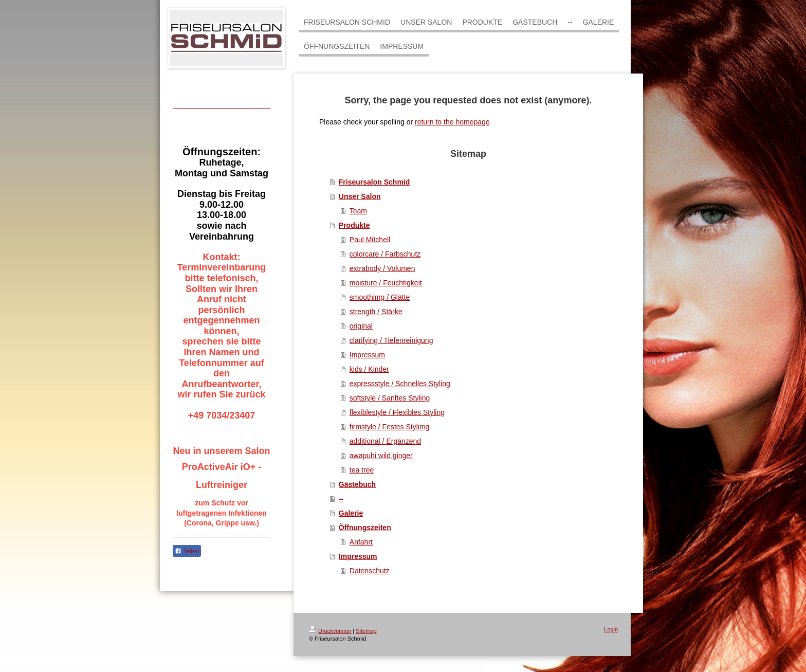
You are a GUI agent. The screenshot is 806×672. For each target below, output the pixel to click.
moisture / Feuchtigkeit (386, 283)
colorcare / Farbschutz (385, 254)
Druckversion (330, 631)
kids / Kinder (369, 369)
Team (358, 211)
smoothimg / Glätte (380, 297)
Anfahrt (361, 542)
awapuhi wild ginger (381, 456)
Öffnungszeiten (365, 528)
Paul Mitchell (370, 240)
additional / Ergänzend (385, 441)
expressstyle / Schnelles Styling (400, 384)
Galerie (351, 513)
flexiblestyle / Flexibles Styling (397, 412)
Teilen (187, 551)
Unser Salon (360, 196)
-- (341, 499)
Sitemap (366, 631)
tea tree (362, 470)
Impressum (367, 355)
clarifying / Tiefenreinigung (391, 340)
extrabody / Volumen (382, 268)
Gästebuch (357, 484)
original (361, 326)
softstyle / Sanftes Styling (390, 398)
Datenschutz (370, 571)
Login (611, 629)
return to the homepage (452, 122)
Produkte (354, 225)
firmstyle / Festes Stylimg (390, 427)
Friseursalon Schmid (374, 182)
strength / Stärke (376, 312)
